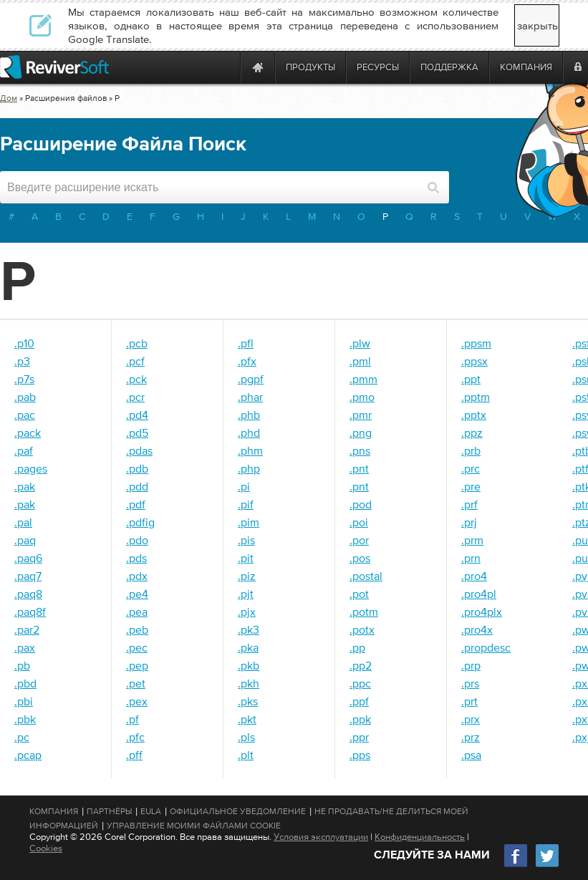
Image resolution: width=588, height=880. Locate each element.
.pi (244, 486)
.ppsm (476, 343)
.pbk (25, 719)
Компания (54, 811)
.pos (360, 558)
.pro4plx (482, 611)
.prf (469, 504)
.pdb (137, 468)
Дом (9, 98)
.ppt (471, 379)
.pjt (246, 594)
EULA (151, 811)
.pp (357, 647)
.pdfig (140, 522)
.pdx (137, 576)
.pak (25, 486)
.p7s (24, 379)
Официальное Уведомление (238, 811)
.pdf (136, 504)
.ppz (472, 432)
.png (361, 432)
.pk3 (249, 629)
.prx (471, 719)
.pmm (363, 379)
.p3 (22, 361)
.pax (25, 647)
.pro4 (474, 576)
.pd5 (137, 432)
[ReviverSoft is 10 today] (226, 67)
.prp (471, 665)
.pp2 (361, 665)
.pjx (247, 611)
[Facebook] (516, 865)
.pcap (28, 755)
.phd (249, 432)
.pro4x (477, 629)
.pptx (474, 415)
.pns (360, 450)
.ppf (359, 701)
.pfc (135, 737)
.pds (136, 558)
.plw (360, 343)
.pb (22, 665)
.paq (25, 540)
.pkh (249, 683)
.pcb (137, 343)
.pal (23, 522)
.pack (28, 432)
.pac (25, 415)
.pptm (476, 397)
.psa (471, 755)
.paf (24, 450)
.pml (360, 361)
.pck (136, 379)
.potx (362, 629)
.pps (360, 755)
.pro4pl (479, 594)
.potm (364, 611)
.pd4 (137, 415)
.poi (359, 522)
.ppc (360, 683)
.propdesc (486, 647)
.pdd (137, 486)
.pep (137, 665)
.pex (137, 701)
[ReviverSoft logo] (54, 67)
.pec (137, 647)
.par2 (27, 629)
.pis (246, 540)
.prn (471, 558)
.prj (469, 522)
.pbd (25, 683)
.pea (137, 611)
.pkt (247, 719)
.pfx (247, 361)
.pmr (361, 415)
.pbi (24, 701)
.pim (249, 522)
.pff (134, 755)
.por (359, 540)
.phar (250, 397)
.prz (471, 737)
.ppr (359, 737)
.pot (359, 594)
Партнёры (109, 811)
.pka (248, 647)
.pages (31, 468)
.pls (246, 737)
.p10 (24, 343)
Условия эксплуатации (321, 837)
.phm (250, 450)
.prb (471, 450)
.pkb (249, 665)
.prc (471, 468)
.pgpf (251, 379)
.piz (247, 576)
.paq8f (30, 611)
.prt (469, 701)
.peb (137, 629)
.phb (249, 415)
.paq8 (28, 594)
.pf (132, 719)
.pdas (139, 450)
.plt (246, 755)
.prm (472, 540)
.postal (366, 576)
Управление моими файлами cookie (194, 826)
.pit (246, 558)
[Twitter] (547, 865)
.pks (248, 701)
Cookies (46, 848)
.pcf (135, 361)
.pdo (137, 540)
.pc (22, 737)
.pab (25, 397)
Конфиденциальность (420, 837)
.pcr (135, 397)
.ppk (360, 719)
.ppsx (474, 361)
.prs (470, 683)
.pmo (362, 397)
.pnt (359, 468)
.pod (361, 504)
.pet (136, 683)
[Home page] (258, 67)
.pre (471, 486)
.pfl (246, 343)
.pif (246, 504)
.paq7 (28, 576)
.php (249, 468)
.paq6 (28, 558)
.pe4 (137, 594)
